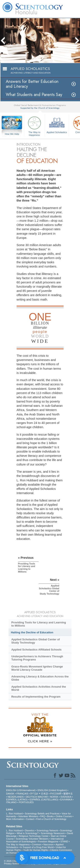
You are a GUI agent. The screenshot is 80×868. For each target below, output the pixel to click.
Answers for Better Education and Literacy (32, 84)
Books (50, 816)
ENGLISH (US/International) (21, 790)
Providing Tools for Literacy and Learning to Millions (39, 624)
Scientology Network (47, 830)
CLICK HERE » (40, 741)
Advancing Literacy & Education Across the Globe (40, 678)
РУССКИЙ (56, 794)
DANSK (10, 794)
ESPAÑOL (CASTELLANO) (44, 800)
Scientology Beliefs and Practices (42, 814)
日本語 (44, 794)
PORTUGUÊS (26, 802)
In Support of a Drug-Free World (37, 847)
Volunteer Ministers (28, 816)
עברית (34, 793)
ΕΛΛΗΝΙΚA (66, 800)
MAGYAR (43, 797)
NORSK (54, 797)
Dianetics (30, 830)
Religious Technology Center (34, 836)
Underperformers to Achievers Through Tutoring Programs (37, 658)
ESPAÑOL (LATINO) (17, 800)
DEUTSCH (31, 797)
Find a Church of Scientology (51, 819)
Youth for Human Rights (35, 850)
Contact (30, 819)
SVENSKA (66, 797)
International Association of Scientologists (35, 840)
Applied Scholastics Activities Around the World (39, 688)
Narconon (49, 844)
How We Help (12, 134)
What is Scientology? (28, 833)
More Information (15, 819)
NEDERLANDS (16, 797)
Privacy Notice (12, 864)
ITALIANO (11, 802)
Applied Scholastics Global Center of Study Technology (36, 641)
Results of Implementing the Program (36, 697)
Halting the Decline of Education (32, 632)
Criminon (37, 844)
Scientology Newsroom (53, 833)
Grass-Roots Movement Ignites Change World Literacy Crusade (37, 668)
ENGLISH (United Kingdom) (52, 790)
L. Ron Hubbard (15, 814)
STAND (64, 842)
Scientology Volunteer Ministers (32, 839)
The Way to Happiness (34, 125)
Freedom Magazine (48, 842)
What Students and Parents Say (34, 95)
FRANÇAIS (22, 794)
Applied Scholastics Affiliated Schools (36, 650)
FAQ (43, 816)
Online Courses (64, 816)
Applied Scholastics (57, 124)
